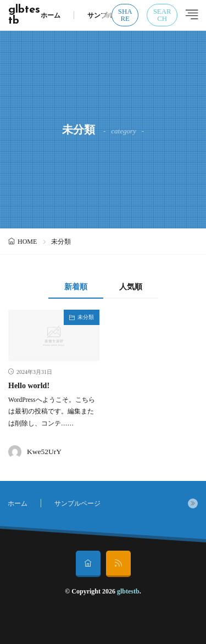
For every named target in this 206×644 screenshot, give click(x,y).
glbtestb (24, 15)
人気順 (131, 287)
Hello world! (29, 386)
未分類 (86, 317)
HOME (27, 242)
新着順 (76, 287)
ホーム (51, 15)
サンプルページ (110, 15)
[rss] (118, 564)
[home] (88, 564)
